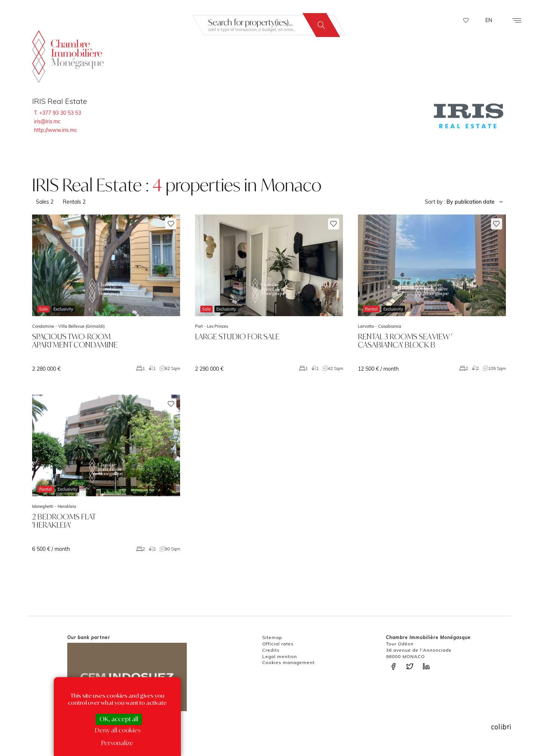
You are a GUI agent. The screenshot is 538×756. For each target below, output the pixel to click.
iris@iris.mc (47, 121)
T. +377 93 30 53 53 (58, 113)
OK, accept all (119, 719)
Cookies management (288, 662)
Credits (271, 650)
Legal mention (280, 656)
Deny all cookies (118, 730)
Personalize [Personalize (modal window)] (117, 743)
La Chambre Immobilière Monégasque (68, 55)
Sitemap (272, 637)
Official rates (278, 644)
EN (489, 20)
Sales (45, 202)
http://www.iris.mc (55, 130)
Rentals (74, 202)
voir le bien (106, 293)
